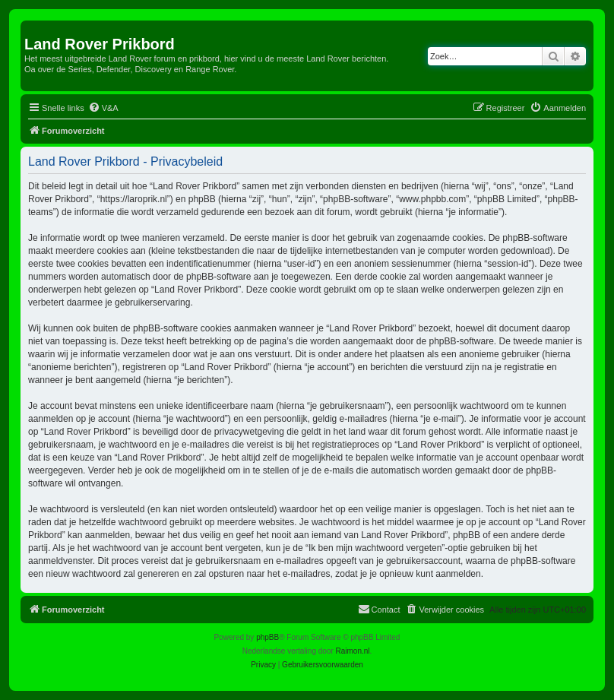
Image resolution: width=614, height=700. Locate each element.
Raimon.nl (353, 651)
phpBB (267, 637)
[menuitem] (103, 108)
